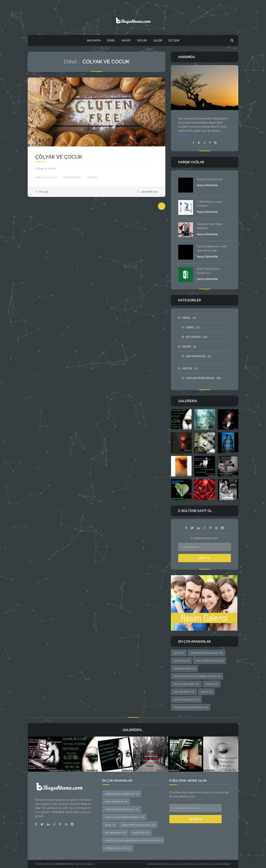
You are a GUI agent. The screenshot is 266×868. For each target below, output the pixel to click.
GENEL (111, 40)
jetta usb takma (184, 692)
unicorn (212, 684)
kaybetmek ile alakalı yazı (206, 653)
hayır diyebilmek (116, 801)
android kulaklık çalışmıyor (122, 809)
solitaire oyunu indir (118, 848)
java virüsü (181, 661)
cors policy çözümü (186, 699)
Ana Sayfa (94, 40)
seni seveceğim (115, 832)
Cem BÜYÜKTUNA (71, 177)
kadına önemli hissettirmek (122, 793)
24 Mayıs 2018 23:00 (46, 177)
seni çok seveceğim (186, 684)
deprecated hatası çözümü (138, 825)
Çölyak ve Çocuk (59, 157)
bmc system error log (210, 661)
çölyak (206, 692)
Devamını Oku (150, 192)
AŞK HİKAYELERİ (198, 356)
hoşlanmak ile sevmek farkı (191, 707)
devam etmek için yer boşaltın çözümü (197, 676)
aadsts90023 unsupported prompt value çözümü (134, 840)
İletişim (174, 40)
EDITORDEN (197, 337)
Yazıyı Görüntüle (207, 185)
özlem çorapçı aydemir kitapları (124, 817)
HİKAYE (126, 40)
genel (179, 653)
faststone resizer (184, 668)
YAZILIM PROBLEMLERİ (203, 378)
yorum (92, 177)
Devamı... (184, 135)
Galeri (158, 40)
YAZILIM (142, 40)
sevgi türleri (141, 832)
